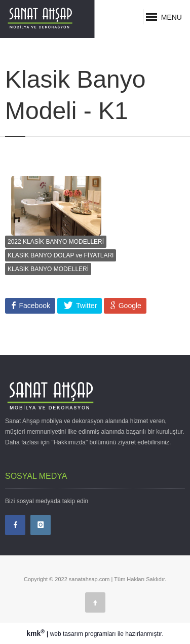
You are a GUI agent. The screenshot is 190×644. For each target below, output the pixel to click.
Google (129, 306)
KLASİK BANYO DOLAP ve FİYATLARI (61, 255)
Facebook (34, 306)
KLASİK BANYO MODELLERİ (48, 269)
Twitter (85, 306)
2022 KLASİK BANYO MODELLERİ (56, 242)
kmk (36, 633)
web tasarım (67, 634)
